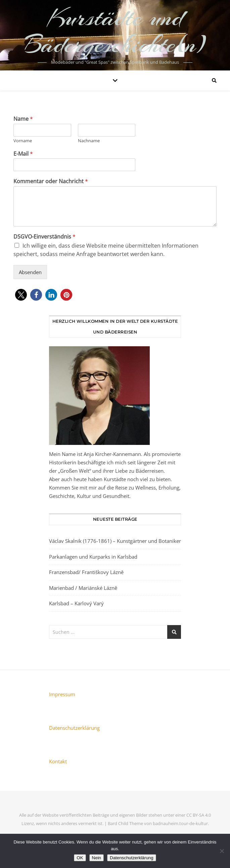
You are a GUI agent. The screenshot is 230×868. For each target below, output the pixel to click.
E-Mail (23, 154)
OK (80, 858)
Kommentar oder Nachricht (51, 181)
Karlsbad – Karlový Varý (76, 603)
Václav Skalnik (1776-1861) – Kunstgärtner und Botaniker (115, 541)
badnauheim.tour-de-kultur (180, 823)
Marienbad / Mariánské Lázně (83, 588)
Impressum (62, 694)
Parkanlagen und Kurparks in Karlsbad (93, 557)
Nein (97, 858)
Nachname (89, 141)
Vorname (23, 141)
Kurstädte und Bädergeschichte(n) (115, 31)
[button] (21, 295)
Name (23, 119)
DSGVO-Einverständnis (44, 237)
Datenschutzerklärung (74, 728)
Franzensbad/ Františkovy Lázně (86, 572)
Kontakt (58, 761)
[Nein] (222, 851)
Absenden (30, 272)
